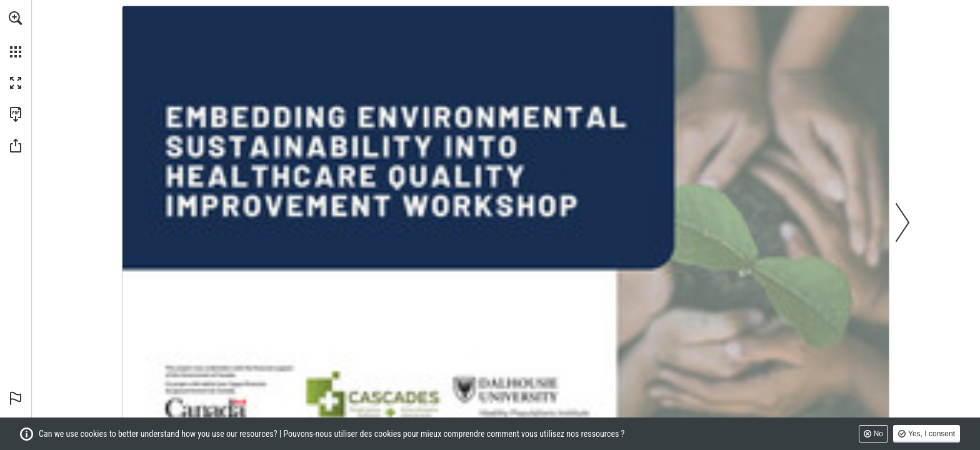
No (878, 434)
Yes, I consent (932, 434)
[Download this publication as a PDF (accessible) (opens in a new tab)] (16, 114)
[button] (16, 18)
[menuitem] (16, 34)
